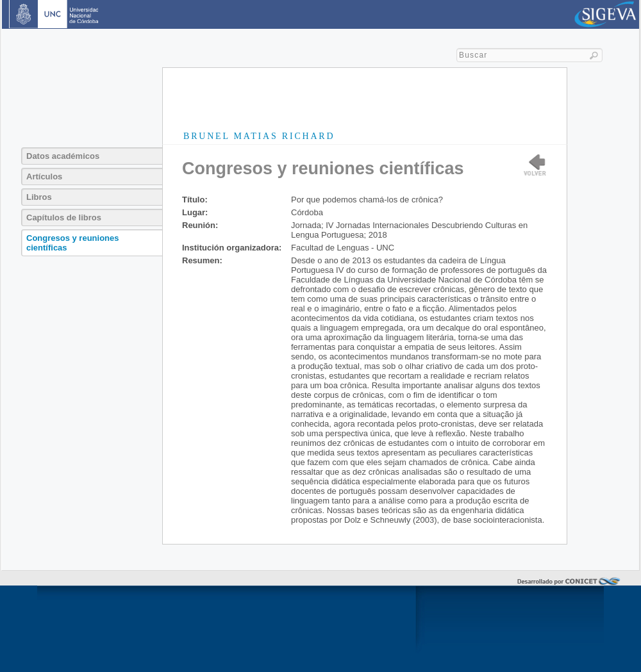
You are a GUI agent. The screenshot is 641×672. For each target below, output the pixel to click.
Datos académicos (63, 156)
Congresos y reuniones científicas (72, 243)
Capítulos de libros (64, 217)
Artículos (44, 176)
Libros (39, 197)
